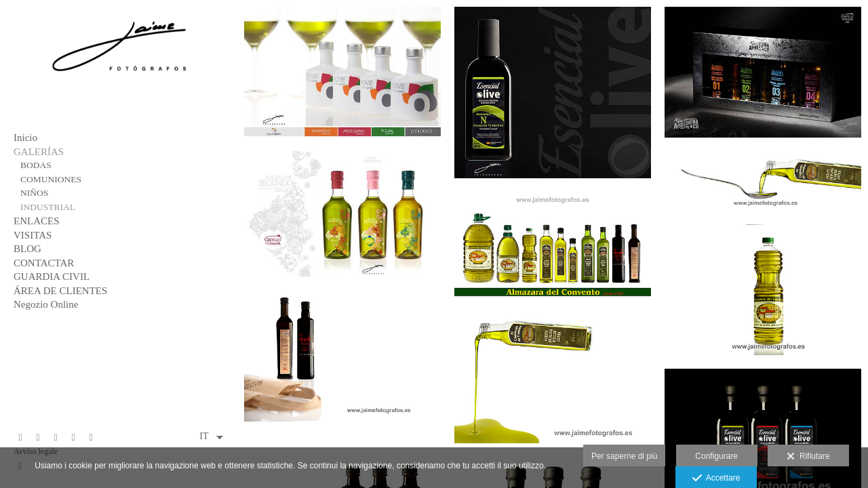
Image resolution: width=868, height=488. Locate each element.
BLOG (27, 249)
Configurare (716, 456)
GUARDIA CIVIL (52, 277)
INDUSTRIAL (48, 207)
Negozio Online (46, 304)
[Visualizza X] (38, 438)
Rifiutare (808, 457)
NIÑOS (34, 193)
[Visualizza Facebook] (20, 438)
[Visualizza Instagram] (73, 438)
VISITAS (33, 235)
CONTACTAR (44, 263)
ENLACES (37, 221)
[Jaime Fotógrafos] (119, 81)
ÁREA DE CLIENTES (60, 291)
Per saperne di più (624, 456)
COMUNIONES (51, 179)
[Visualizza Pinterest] (56, 438)
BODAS (36, 165)
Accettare (716, 479)
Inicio (25, 138)
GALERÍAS (39, 152)
